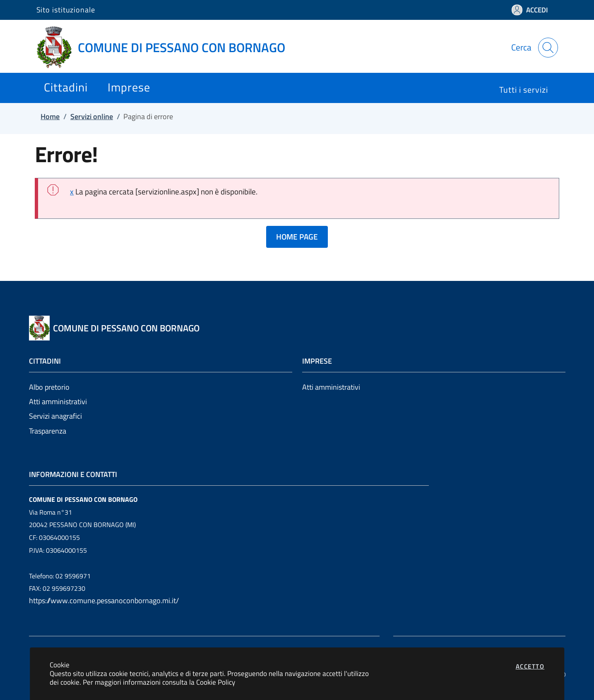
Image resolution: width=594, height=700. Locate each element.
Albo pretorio (49, 387)
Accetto (530, 666)
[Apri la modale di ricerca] (548, 48)
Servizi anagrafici (55, 416)
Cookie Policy (216, 682)
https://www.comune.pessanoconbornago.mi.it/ (104, 601)
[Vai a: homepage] (166, 48)
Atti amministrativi (58, 402)
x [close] (72, 192)
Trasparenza (48, 431)
